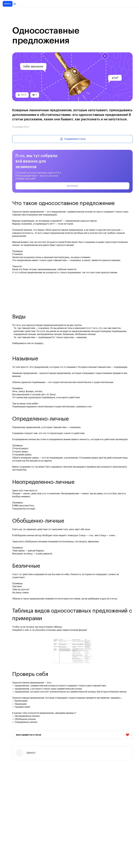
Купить (8, 4)
